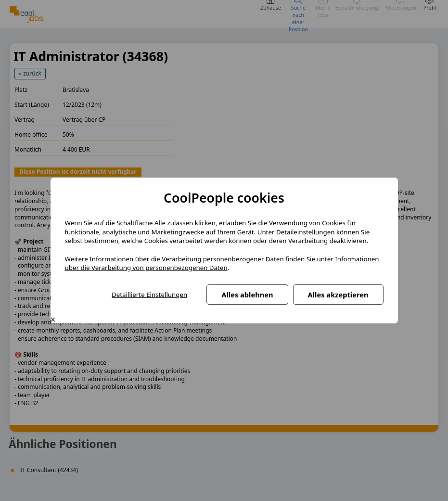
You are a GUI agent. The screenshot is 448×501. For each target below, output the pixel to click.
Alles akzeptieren (338, 295)
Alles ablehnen (247, 295)
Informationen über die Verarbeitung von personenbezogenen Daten (222, 263)
